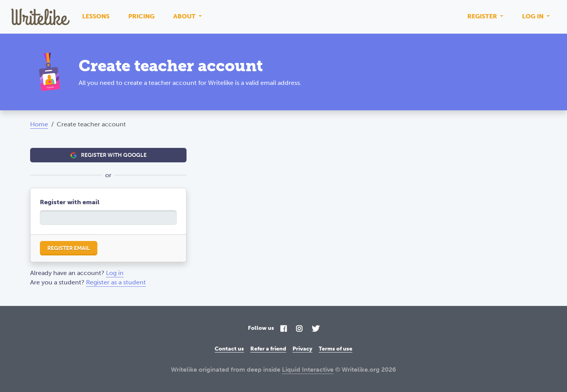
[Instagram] (299, 329)
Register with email (70, 202)
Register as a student (116, 282)
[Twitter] (316, 329)
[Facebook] (283, 329)
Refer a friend (268, 349)
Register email (69, 248)
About (185, 16)
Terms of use (336, 349)
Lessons (96, 16)
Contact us (229, 349)
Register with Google (109, 155)
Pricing (141, 16)
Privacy (302, 349)
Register (483, 16)
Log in (534, 16)
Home (39, 124)
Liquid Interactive (308, 370)
